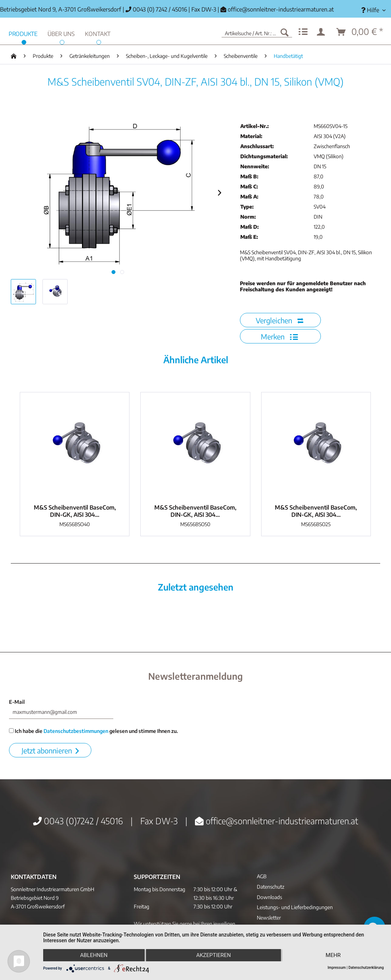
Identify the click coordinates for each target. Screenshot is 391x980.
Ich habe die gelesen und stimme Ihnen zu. (94, 731)
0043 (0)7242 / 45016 (78, 821)
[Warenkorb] (360, 32)
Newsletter (269, 918)
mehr (333, 955)
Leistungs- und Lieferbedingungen (295, 907)
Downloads (269, 897)
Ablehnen (94, 955)
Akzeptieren (213, 955)
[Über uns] (61, 33)
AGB (262, 876)
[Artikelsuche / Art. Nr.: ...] (257, 32)
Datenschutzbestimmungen (76, 731)
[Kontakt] (98, 33)
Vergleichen (279, 320)
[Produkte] (23, 33)
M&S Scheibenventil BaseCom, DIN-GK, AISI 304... (75, 511)
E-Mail (17, 702)
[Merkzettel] (303, 32)
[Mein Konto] (322, 32)
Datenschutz (270, 887)
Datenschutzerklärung (366, 968)
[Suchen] (285, 32)
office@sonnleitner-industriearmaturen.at (281, 9)
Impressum (337, 968)
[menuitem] (373, 10)
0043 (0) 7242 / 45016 (156, 9)
